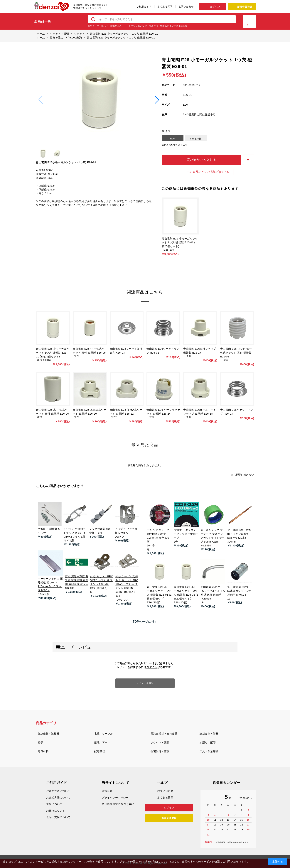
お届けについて (56, 811)
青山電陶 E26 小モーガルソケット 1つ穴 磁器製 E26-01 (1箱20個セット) (180, 242)
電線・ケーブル (104, 734)
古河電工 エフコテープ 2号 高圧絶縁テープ (186, 534)
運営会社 (107, 791)
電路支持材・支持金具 (164, 734)
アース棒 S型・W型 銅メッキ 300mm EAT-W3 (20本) (239, 534)
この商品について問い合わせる (208, 172)
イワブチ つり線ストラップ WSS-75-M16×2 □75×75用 (75, 533)
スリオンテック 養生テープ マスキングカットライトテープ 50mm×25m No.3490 (213, 538)
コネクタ (154, 26)
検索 (93, 19)
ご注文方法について (58, 791)
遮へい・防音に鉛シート (114, 26)
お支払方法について (58, 798)
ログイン (215, 7)
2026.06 (244, 798)
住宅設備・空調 (160, 751)
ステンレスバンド (138, 26)
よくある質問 (165, 7)
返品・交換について (58, 817)
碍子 (40, 742)
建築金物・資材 (209, 734)
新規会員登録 (245, 7)
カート (249, 25)
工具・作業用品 (209, 751)
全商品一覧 (43, 21)
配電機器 (100, 751)
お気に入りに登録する (249, 160)
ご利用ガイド (144, 7)
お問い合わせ (186, 7)
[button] (157, 100)
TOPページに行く (145, 622)
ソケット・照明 (160, 742)
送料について (54, 804)
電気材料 (43, 751)
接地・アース (102, 742)
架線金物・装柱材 (48, 734)
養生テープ (93, 26)
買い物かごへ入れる (201, 160)
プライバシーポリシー (115, 798)
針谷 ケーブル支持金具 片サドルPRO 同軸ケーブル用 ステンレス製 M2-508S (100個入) (127, 584)
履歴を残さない (245, 475)
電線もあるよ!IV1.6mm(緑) (174, 26)
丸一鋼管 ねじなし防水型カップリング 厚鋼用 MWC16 (239, 591)
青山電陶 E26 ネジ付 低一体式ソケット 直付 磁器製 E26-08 (236, 353)
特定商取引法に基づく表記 (118, 804)
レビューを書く (145, 683)
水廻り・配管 (208, 742)
